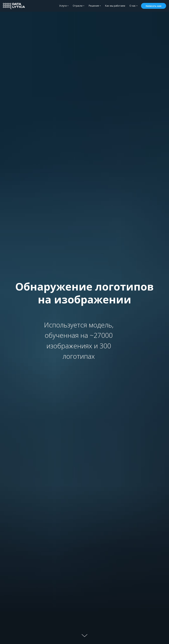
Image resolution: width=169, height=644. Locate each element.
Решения (95, 6)
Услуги (64, 6)
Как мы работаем (115, 6)
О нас (133, 6)
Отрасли (78, 6)
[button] (154, 6)
